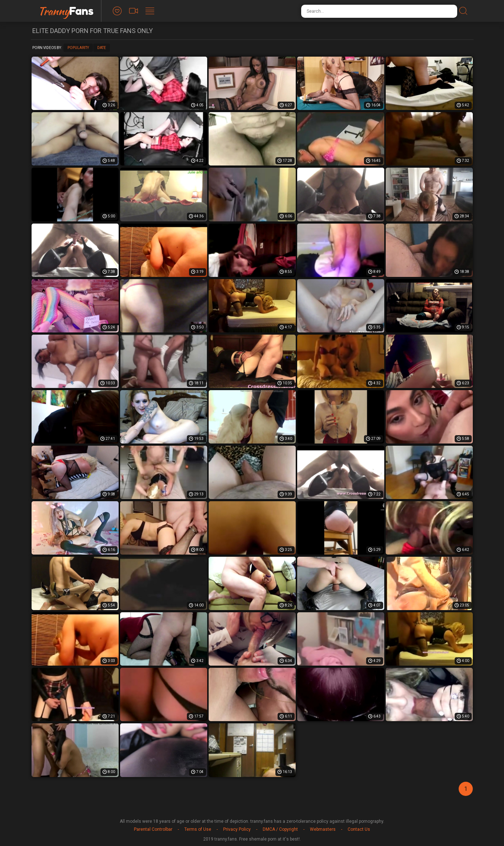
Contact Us (359, 829)
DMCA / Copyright (280, 829)
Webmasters (323, 829)
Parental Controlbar (153, 829)
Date (102, 48)
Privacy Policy (237, 829)
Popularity (78, 48)
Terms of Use (198, 829)
